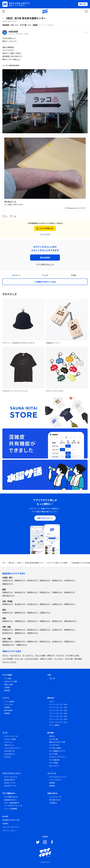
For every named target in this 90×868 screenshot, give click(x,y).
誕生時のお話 (8, 780)
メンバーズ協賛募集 (11, 809)
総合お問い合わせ (55, 800)
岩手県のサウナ (33, 580)
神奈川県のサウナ (9, 596)
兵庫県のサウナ (45, 621)
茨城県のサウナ (8, 592)
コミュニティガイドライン (11, 827)
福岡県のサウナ (8, 641)
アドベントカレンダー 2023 (58, 707)
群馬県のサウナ (33, 592)
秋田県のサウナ (57, 580)
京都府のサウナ (20, 621)
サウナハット (8, 742)
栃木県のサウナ (20, 592)
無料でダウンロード (45, 518)
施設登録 (7, 690)
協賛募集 (7, 713)
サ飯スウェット (9, 745)
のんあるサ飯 (81, 208)
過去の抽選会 (8, 710)
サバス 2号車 (53, 754)
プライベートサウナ (9, 662)
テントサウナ (59, 659)
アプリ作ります (54, 745)
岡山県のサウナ (33, 630)
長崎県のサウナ (33, 641)
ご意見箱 (52, 803)
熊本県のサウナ (45, 641)
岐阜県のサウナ (8, 612)
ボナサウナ (60, 655)
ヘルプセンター (54, 797)
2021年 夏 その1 (9, 751)
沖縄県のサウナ (22, 645)
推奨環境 (5, 816)
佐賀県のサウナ (20, 641)
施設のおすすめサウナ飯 (57, 742)
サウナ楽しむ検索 (55, 748)
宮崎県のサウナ (70, 641)
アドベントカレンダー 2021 (58, 713)
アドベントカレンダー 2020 (58, 716)
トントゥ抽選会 (9, 702)
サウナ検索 (8, 679)
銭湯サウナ (51, 655)
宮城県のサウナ (45, 580)
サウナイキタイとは (11, 777)
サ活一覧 (52, 679)
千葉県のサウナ (57, 592)
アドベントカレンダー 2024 (58, 704)
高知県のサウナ (33, 633)
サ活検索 (7, 687)
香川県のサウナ (8, 633)
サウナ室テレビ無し (73, 655)
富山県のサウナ (20, 604)
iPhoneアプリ (9, 783)
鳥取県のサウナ (8, 630)
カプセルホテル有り (32, 659)
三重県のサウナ (45, 612)
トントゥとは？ (45, 234)
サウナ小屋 (69, 659)
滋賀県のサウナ (8, 621)
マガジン (52, 702)
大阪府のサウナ (33, 621)
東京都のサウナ (70, 592)
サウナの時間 (53, 763)
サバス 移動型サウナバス (57, 751)
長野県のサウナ (70, 604)
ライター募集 (53, 725)
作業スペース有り (46, 659)
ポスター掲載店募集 (11, 803)
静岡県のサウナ (20, 612)
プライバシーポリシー (10, 831)
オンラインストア (10, 736)
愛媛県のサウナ (20, 633)
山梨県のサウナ (57, 604)
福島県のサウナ (8, 584)
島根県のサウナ (20, 630)
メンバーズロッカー (56, 780)
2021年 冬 (7, 757)
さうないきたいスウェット (13, 748)
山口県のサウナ (57, 630)
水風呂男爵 (13, 31)
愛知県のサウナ (33, 612)
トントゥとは (8, 704)
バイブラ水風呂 (8, 659)
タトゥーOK (19, 659)
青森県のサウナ (20, 580)
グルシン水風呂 (40, 655)
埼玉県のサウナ (45, 592)
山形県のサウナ (70, 580)
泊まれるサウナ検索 (11, 682)
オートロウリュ (28, 655)
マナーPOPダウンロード (12, 806)
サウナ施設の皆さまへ (11, 797)
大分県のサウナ (57, 641)
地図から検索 (8, 684)
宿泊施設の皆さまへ (11, 800)
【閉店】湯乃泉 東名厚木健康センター (25, 18)
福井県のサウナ (45, 604)
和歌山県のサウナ (70, 621)
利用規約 (5, 824)
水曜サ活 (52, 736)
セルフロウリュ (16, 655)
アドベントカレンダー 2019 (58, 719)
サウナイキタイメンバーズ (58, 777)
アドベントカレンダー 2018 (58, 722)
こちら (52, 264)
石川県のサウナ (33, 604)
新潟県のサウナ (8, 604)
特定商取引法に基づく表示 (11, 820)
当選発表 (7, 707)
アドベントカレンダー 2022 (58, 710)
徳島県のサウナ (70, 630)
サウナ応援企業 (54, 760)
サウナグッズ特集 (10, 739)
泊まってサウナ (54, 766)
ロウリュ (5, 655)
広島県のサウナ (45, 630)
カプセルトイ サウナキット (58, 757)
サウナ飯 (26, 34)
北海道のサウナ (8, 580)
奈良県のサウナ (57, 621)
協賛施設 (52, 783)
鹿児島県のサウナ (9, 645)
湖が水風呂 (78, 659)
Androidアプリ (9, 786)
